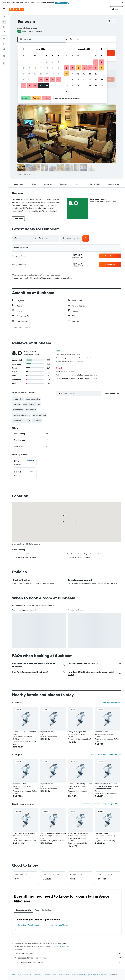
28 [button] (29, 85)
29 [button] (35, 85)
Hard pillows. (65, 371)
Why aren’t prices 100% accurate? (68, 962)
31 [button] (47, 85)
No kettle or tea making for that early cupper (76, 378)
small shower (31, 410)
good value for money (32, 404)
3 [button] (47, 62)
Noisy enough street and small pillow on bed (77, 375)
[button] (122, 3)
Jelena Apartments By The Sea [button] (80, 784)
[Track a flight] (4, 44)
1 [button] (35, 62)
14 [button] (29, 74)
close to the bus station (22, 415)
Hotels (27, 975)
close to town (18, 410)
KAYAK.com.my (17, 975)
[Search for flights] (4, 17)
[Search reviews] (81, 394)
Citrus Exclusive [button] (101, 833)
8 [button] (35, 68)
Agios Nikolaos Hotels (100, 975)
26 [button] (58, 80)
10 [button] (47, 68)
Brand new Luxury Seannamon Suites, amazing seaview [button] (80, 835)
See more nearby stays (112, 702)
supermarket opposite (21, 420)
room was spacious (33, 399)
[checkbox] (24, 462)
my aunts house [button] (47, 732)
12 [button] (59, 68)
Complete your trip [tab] (23, 910)
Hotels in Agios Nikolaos (60, 925)
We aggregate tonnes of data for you (68, 958)
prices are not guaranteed (61, 946)
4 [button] (53, 62)
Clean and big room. (68, 354)
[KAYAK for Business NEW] (4, 49)
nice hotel (17, 404)
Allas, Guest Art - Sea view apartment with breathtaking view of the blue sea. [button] (106, 786)
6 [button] (23, 68)
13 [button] (23, 74)
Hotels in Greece (50, 975)
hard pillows (37, 420)
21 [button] (29, 80)
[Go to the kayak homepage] (16, 9)
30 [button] (41, 85)
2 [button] (41, 62)
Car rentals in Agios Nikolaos (28, 925)
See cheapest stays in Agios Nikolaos (106, 754)
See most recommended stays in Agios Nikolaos (102, 804)
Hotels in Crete (64, 975)
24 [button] (47, 80)
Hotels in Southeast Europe (81, 975)
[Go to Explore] (4, 39)
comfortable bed (40, 415)
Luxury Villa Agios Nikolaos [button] (79, 732)
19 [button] (59, 74)
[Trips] (4, 56)
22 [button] (35, 80)
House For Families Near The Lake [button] (24, 733)
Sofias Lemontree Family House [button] (53, 833)
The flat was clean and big (70, 361)
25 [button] (53, 80)
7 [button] (29, 68)
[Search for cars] (4, 27)
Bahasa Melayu (62, 3)
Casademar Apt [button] (101, 732)
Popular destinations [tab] (43, 910)
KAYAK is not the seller (68, 953)
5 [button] (59, 62)
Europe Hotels (37, 975)
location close (18, 399)
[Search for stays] (4, 22)
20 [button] (23, 80)
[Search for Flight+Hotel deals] (4, 32)
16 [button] (41, 74)
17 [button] (47, 74)
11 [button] (53, 68)
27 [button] (23, 85)
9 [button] (41, 68)
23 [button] (41, 80)
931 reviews (37, 31)
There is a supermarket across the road (75, 358)
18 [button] (53, 74)
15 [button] (35, 74)
